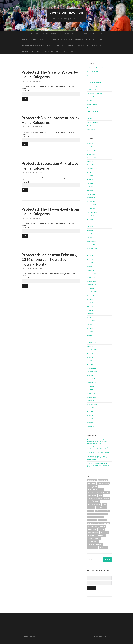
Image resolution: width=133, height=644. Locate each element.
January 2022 (91, 321)
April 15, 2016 (26, 218)
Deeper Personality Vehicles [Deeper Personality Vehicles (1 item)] (95, 489)
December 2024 (92, 201)
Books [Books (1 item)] (89, 486)
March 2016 (90, 426)
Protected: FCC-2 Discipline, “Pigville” (98, 452)
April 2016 (90, 422)
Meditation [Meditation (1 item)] (96, 502)
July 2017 (90, 390)
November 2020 (92, 346)
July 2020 (90, 353)
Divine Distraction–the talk (96, 40)
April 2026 (90, 143)
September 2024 (92, 212)
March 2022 (90, 313)
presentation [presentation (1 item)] (106, 511)
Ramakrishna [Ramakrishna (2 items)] (91, 514)
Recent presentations (93, 111)
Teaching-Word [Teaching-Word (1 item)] (101, 535)
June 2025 (90, 179)
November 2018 (92, 368)
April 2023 (90, 266)
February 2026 (91, 150)
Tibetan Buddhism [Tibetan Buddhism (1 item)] (93, 548)
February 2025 (91, 194)
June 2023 (90, 259)
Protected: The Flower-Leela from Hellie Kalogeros (46, 211)
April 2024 (90, 230)
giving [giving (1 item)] (100, 495)
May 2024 (90, 226)
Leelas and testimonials (94, 97)
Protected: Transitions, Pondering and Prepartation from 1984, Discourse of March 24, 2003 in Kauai (98, 441)
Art (47, 40)
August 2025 (91, 172)
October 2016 (91, 401)
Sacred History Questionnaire (77, 45)
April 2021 (90, 335)
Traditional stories (92, 126)
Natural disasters (92, 104)
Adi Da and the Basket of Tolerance (97, 68)
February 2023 (91, 274)
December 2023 (92, 237)
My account (36, 51)
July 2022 (90, 299)
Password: (51, 93)
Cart (100, 45)
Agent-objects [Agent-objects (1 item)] (92, 483)
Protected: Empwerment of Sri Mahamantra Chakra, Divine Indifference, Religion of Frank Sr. (99, 458)
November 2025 (92, 161)
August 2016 (91, 408)
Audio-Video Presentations (61, 40)
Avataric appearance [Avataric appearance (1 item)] (103, 483)
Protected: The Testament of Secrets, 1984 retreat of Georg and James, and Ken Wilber (98, 465)
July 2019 (90, 364)
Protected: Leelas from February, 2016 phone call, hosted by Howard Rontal (50, 259)
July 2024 (90, 219)
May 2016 (90, 419)
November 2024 (92, 205)
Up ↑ (110, 636)
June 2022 (90, 303)
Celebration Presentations (95, 82)
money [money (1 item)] (104, 505)
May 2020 (90, 361)
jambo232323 (38, 81)
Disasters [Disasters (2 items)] (90, 492)
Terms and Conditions (52, 51)
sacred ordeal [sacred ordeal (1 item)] (105, 523)
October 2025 (91, 165)
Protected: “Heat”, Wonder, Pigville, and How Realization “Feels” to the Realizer (98, 448)
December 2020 (92, 343)
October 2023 (91, 245)
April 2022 (90, 310)
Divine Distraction (66, 13)
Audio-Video (91, 79)
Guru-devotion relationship (95, 93)
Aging (89, 75)
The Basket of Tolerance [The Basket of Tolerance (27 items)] (94, 538)
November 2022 (92, 285)
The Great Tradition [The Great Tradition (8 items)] (93, 541)
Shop (93, 45)
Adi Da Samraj (34, 34)
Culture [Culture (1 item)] (95, 486)
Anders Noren (102, 636)
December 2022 (92, 281)
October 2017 (91, 386)
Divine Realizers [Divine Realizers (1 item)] (92, 495)
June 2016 (90, 415)
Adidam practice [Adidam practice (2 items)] (103, 480)
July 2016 (90, 411)
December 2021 (92, 324)
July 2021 (90, 328)
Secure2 (89, 118)
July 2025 (90, 176)
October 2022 (91, 288)
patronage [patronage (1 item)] (90, 511)
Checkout (60, 45)
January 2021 (91, 339)
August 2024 (91, 216)
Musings (78, 40)
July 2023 (90, 255)
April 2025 (90, 187)
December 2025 (92, 158)
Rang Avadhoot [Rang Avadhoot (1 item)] (92, 517)
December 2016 (92, 397)
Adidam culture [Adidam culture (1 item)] (92, 480)
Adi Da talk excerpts (93, 71)
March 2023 (90, 270)
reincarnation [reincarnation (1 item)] (102, 520)
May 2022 (90, 306)
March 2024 (90, 234)
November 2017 (92, 382)
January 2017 (91, 393)
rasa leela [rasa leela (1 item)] (101, 517)
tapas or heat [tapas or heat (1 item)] (91, 535)
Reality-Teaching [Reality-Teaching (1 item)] (92, 520)
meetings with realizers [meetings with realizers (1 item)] (94, 505)
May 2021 (90, 332)
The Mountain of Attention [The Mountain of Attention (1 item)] (95, 545)
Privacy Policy (68, 51)
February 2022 (91, 317)
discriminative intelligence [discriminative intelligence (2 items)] (102, 492)
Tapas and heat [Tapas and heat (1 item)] (105, 532)
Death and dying (92, 86)
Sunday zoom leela (92, 122)
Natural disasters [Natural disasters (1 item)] (101, 508)
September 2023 (92, 248)
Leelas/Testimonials (50, 34)
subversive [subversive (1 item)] (102, 529)
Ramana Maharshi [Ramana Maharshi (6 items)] (102, 514)
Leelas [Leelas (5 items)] (89, 502)
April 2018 (90, 375)
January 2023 (91, 277)
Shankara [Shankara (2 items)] (102, 526)
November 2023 (92, 241)
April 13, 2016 (26, 268)
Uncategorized (91, 129)
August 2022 (91, 295)
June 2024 (90, 223)
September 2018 (92, 372)
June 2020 (90, 357)
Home (23, 34)
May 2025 (90, 183)
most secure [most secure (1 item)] (91, 508)
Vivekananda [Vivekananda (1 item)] (103, 548)
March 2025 (90, 190)
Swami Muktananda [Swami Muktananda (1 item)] (93, 532)
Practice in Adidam (99, 34)
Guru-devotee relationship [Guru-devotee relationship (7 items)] (95, 498)
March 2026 (90, 147)
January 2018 (91, 379)
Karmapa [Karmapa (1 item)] (107, 498)
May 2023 (90, 263)
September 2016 (92, 404)
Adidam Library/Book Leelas (31, 40)
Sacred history (91, 115)
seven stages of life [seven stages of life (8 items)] (93, 526)
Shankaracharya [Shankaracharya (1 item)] (92, 529)
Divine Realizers (92, 89)
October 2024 (91, 208)
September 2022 (92, 292)
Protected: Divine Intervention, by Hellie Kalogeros (49, 120)
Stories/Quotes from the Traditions (75, 34)
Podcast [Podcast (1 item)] (98, 511)
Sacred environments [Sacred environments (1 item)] (93, 523)
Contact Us (49, 45)
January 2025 (91, 198)
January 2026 (91, 154)
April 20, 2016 (26, 81)
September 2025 (92, 168)
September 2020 (92, 350)
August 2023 (91, 252)
